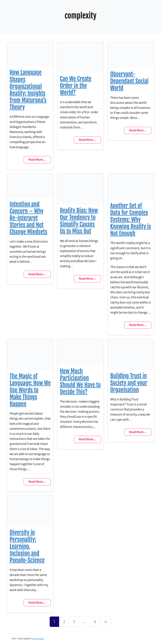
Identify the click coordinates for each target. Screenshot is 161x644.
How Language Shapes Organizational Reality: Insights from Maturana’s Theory (28, 90)
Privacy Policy (38, 639)
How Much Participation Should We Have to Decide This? (80, 381)
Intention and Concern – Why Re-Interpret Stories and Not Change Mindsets (28, 218)
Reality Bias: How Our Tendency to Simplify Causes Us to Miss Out (79, 221)
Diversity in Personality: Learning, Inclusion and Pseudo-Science (27, 546)
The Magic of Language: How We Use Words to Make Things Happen (30, 390)
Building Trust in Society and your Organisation (129, 383)
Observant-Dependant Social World (129, 81)
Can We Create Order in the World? (76, 86)
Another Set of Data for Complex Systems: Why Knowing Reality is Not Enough (131, 220)
